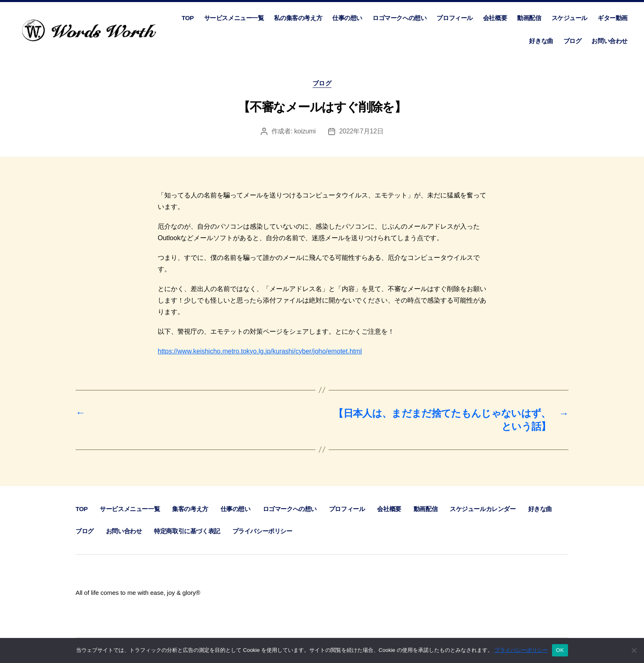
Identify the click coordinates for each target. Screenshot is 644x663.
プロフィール (455, 18)
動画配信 (529, 18)
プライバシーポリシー (262, 531)
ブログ (573, 41)
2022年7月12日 (361, 131)
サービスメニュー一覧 (234, 18)
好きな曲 (541, 41)
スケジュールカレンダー (483, 509)
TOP (187, 18)
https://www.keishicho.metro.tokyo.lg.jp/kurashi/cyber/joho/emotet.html (260, 351)
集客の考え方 (190, 509)
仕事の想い (347, 18)
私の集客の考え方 (298, 18)
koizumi (305, 131)
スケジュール (570, 18)
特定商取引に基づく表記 (187, 531)
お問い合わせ (609, 41)
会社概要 (495, 18)
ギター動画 (613, 18)
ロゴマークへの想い (399, 18)
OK (560, 650)
